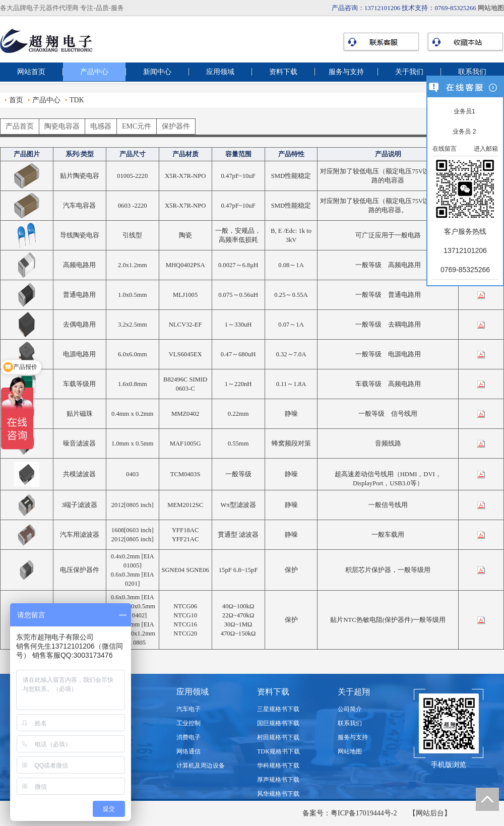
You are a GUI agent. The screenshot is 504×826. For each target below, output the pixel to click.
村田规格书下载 (278, 737)
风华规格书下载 (278, 794)
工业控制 (188, 723)
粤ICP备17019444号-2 (364, 813)
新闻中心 (157, 72)
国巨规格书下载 (278, 723)
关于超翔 (354, 692)
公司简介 (350, 709)
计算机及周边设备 (201, 766)
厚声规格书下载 (278, 780)
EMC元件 (137, 126)
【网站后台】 (430, 813)
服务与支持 (346, 72)
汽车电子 (188, 709)
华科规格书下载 (278, 766)
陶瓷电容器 (62, 126)
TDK (77, 100)
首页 (16, 100)
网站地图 (491, 8)
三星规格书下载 (278, 709)
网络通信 (188, 751)
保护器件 (176, 126)
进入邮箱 (486, 149)
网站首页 (31, 72)
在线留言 (445, 149)
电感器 (101, 126)
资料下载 (283, 72)
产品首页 (20, 126)
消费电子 (188, 737)
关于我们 (409, 72)
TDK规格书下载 (278, 751)
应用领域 (220, 72)
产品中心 (94, 72)
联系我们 (472, 72)
